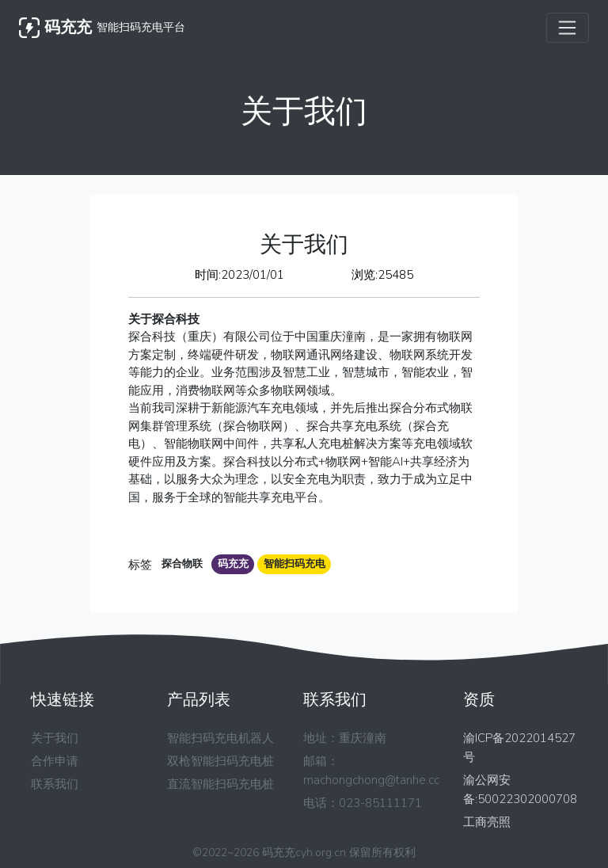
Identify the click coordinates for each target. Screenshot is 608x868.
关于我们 (55, 738)
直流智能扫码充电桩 (220, 784)
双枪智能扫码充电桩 (220, 761)
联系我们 (55, 784)
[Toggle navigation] (568, 28)
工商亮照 (487, 822)
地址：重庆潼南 (345, 738)
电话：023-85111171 (363, 803)
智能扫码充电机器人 (220, 738)
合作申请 (55, 761)
